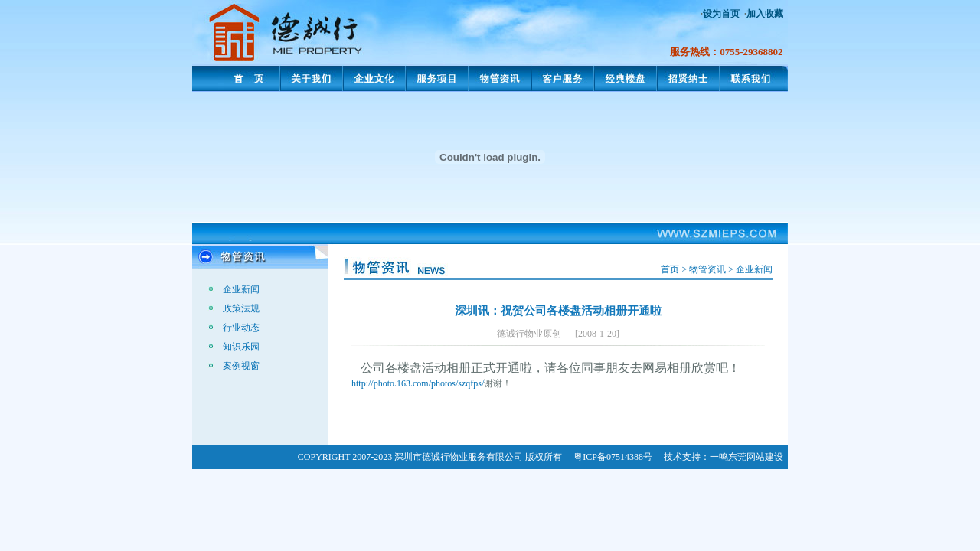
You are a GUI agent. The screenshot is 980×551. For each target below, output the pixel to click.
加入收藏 (765, 14)
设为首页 (721, 14)
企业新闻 (241, 289)
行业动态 (241, 328)
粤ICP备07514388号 (613, 457)
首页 (670, 269)
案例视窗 (241, 366)
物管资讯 (707, 269)
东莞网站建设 (756, 457)
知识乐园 (241, 347)
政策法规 (241, 308)
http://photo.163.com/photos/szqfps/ (418, 383)
